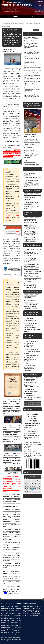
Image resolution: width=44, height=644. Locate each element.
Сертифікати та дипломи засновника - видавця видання (32, 273)
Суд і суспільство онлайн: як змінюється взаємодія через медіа (32, 67)
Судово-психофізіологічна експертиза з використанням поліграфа (30, 367)
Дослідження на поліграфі (29, 199)
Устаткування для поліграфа (30, 297)
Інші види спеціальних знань (31, 186)
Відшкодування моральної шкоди (30, 320)
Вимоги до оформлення (32, 142)
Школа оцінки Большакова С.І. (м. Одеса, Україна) (31, 227)
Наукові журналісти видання (31, 157)
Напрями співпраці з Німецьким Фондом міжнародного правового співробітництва (32, 89)
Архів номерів (29, 147)
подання (8, 88)
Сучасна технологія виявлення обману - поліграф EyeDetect (31, 306)
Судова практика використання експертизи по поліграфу (33, 397)
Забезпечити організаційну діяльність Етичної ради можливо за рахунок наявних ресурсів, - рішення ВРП (32, 46)
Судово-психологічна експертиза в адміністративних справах (31, 358)
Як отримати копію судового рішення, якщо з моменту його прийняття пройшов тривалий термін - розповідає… (31, 96)
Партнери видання (30, 153)
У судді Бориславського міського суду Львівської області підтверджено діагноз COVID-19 (32, 77)
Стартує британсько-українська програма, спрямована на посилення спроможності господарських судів (32, 60)
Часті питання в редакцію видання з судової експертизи (33, 280)
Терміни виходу (29, 150)
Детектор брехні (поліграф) (29, 174)
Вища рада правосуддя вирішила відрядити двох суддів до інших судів (32, 83)
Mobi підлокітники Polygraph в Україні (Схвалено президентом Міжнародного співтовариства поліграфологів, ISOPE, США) (12, 460)
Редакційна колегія (30, 139)
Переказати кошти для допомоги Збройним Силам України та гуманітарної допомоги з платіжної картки (12, 154)
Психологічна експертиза (32, 178)
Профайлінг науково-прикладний (31, 181)
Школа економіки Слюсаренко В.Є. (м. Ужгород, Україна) (31, 233)
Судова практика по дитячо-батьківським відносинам (31, 391)
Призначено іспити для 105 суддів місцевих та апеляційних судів (32, 71)
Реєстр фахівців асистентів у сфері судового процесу (30, 286)
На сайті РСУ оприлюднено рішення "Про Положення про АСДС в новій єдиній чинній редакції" (31, 53)
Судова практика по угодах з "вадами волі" (31, 386)
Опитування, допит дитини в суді (30, 324)
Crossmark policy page (31, 165)
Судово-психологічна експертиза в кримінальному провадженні (31, 344)
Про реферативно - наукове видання (31, 136)
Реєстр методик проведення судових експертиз (31, 254)
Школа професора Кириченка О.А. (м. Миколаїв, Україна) (30, 221)
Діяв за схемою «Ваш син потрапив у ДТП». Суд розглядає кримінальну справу (32, 39)
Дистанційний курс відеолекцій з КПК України (30, 260)
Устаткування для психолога (30, 301)
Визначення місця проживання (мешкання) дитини (32, 329)
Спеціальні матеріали (31, 269)
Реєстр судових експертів (33, 249)
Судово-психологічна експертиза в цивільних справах (32, 351)
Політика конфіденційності (30, 161)
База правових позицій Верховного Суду (32, 265)
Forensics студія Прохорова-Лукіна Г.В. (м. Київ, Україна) (31, 239)
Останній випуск (29, 145)
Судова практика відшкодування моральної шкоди (30, 381)
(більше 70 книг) (12, 565)
